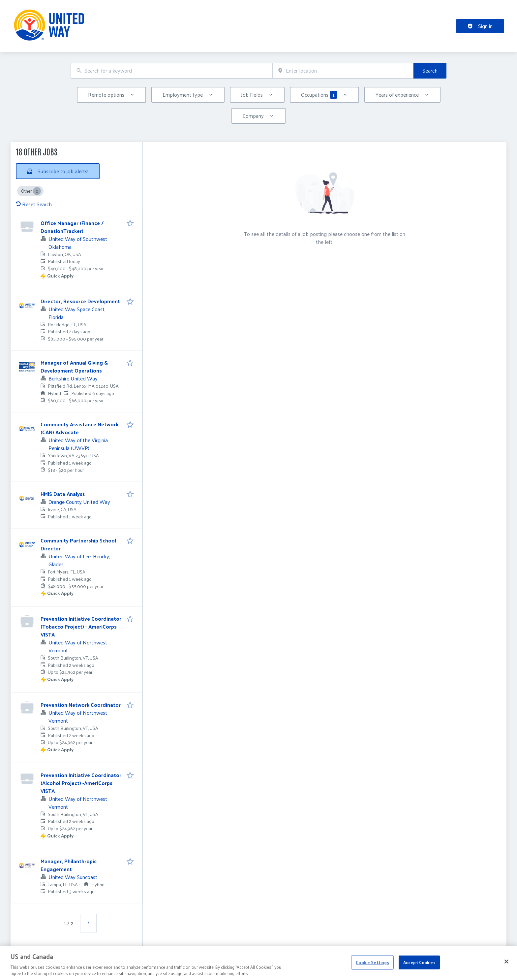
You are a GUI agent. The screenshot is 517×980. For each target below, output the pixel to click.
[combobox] (171, 71)
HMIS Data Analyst (63, 494)
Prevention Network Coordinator (81, 705)
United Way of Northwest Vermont (78, 646)
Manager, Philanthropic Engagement (69, 865)
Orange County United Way (79, 502)
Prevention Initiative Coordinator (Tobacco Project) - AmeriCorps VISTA (81, 626)
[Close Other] (37, 191)
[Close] (506, 972)
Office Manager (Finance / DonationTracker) (72, 227)
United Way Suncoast (73, 877)
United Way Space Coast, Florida (77, 313)
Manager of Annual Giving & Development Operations (74, 366)
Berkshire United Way (73, 378)
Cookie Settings (372, 973)
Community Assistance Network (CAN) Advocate (79, 428)
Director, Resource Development (80, 301)
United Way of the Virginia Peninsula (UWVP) (78, 444)
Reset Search (34, 204)
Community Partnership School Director (78, 544)
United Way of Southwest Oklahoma (78, 243)
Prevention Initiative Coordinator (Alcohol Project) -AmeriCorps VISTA (81, 783)
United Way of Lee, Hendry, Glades (79, 560)
